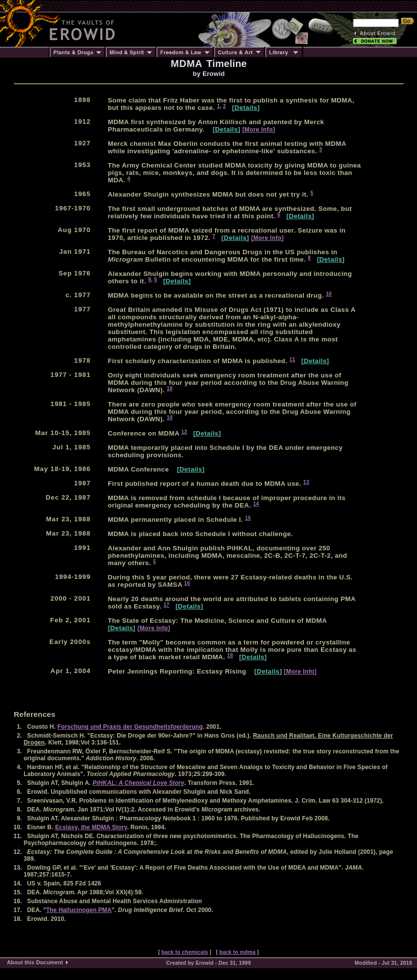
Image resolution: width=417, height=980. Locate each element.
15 (248, 518)
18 (230, 656)
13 (306, 482)
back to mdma (237, 952)
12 (184, 432)
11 (292, 359)
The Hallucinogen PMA (79, 910)
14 (256, 504)
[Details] (246, 108)
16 (187, 583)
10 (329, 294)
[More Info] (258, 130)
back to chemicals (185, 952)
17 (166, 605)
